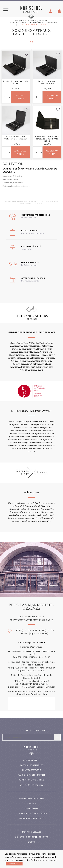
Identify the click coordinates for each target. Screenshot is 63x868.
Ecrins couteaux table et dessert (16, 186)
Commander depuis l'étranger (32, 813)
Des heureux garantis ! (31, 281)
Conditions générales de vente (31, 837)
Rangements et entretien (31, 775)
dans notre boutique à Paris (33, 233)
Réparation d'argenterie (31, 780)
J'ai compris (14, 863)
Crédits (32, 842)
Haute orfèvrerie (31, 770)
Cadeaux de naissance (31, 765)
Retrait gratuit (30, 231)
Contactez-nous (31, 808)
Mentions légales (32, 832)
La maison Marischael (31, 785)
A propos (31, 803)
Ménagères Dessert (11, 179)
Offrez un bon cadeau (33, 278)
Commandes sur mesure (31, 818)
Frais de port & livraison (32, 799)
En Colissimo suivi (29, 265)
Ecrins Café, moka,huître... (14, 183)
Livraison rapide (30, 262)
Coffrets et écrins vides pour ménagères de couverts (30, 170)
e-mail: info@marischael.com (32, 642)
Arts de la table (31, 760)
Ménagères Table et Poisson (14, 176)
